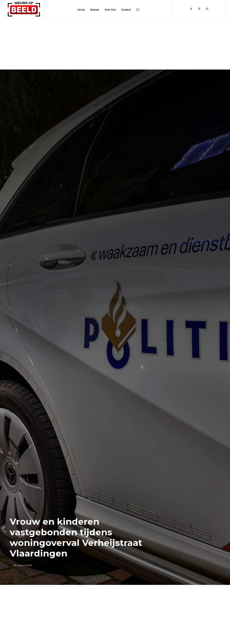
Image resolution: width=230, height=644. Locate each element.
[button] (138, 10)
